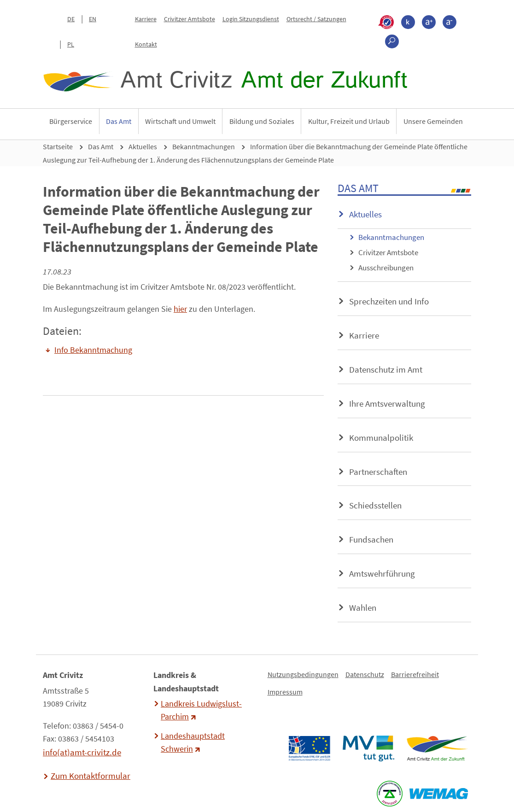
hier (180, 309)
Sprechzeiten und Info (389, 301)
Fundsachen (371, 539)
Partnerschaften (378, 472)
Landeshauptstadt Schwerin (193, 742)
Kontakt (146, 44)
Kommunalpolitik (381, 438)
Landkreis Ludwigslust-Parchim (201, 710)
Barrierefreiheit (415, 674)
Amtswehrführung (382, 573)
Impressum (285, 692)
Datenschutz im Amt (386, 369)
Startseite (58, 146)
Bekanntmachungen (204, 146)
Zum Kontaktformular (91, 776)
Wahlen (363, 608)
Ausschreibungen (386, 268)
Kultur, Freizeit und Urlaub (349, 121)
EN (93, 19)
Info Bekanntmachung (93, 350)
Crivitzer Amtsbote (190, 19)
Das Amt (119, 121)
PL (71, 44)
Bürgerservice (71, 121)
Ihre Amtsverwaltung (387, 403)
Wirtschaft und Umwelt (180, 121)
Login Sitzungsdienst (251, 19)
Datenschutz (365, 674)
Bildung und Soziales (262, 121)
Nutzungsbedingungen (303, 674)
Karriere (146, 19)
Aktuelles (143, 146)
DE (71, 19)
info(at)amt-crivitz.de (82, 752)
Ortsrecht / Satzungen (316, 19)
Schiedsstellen (375, 505)
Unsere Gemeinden (433, 121)
